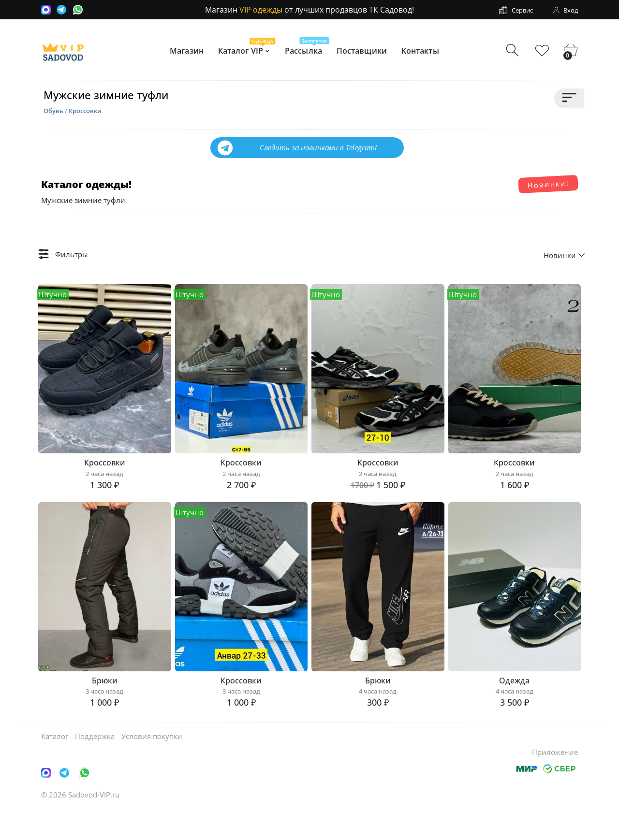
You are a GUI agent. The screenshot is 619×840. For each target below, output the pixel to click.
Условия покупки (152, 766)
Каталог (55, 766)
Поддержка (95, 766)
